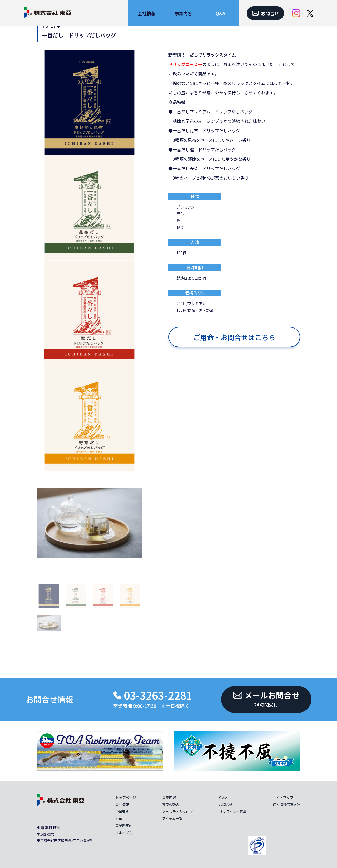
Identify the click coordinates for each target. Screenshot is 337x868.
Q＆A (223, 797)
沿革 (119, 818)
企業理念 (122, 812)
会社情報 (122, 804)
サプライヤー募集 (233, 812)
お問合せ (226, 804)
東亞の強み (171, 804)
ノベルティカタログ (177, 812)
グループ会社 (125, 833)
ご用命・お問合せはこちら (234, 337)
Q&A (220, 13)
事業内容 (169, 797)
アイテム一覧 (172, 818)
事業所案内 (124, 826)
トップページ (126, 797)
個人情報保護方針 (286, 804)
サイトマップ (283, 797)
